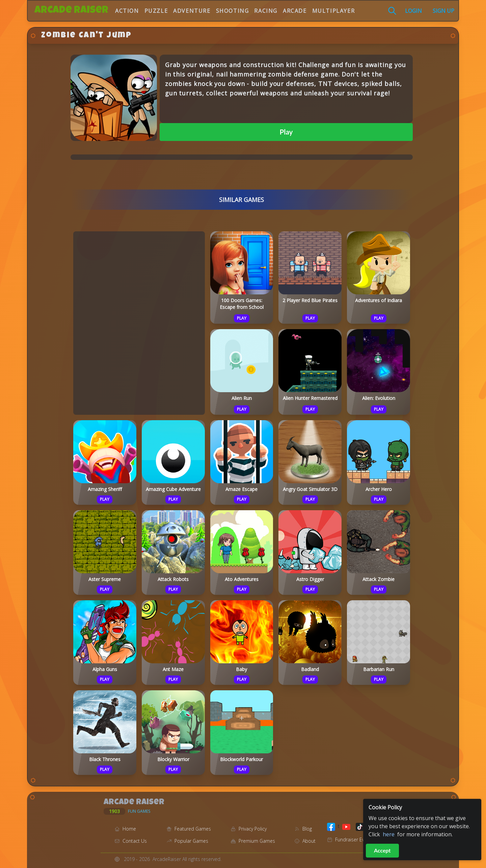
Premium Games (257, 841)
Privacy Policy (253, 829)
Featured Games (193, 829)
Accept (382, 850)
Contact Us (135, 841)
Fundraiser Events (354, 840)
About (309, 841)
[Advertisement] (139, 322)
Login (413, 11)
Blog (307, 829)
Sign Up (443, 11)
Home (129, 829)
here (389, 834)
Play (286, 132)
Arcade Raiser (71, 11)
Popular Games (191, 841)
